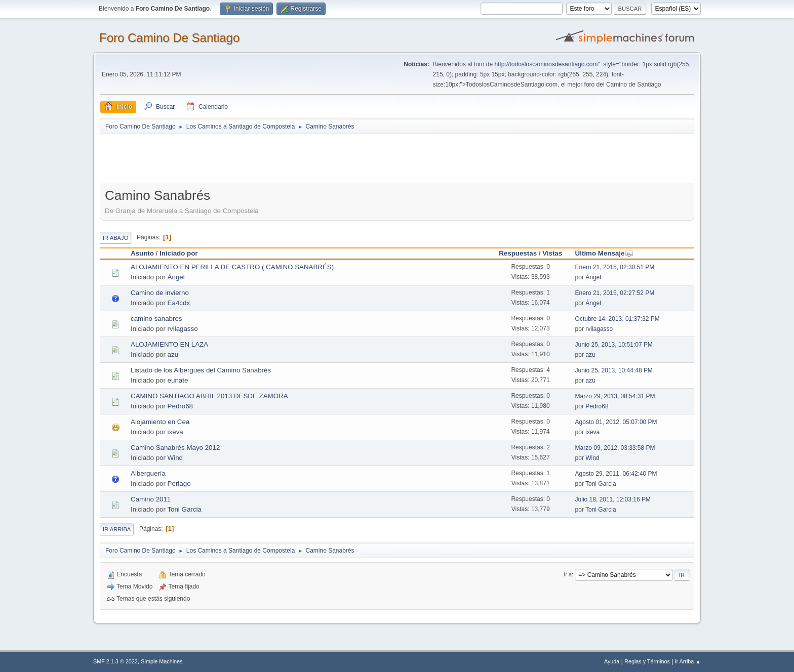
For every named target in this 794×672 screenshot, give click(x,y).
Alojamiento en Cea (160, 422)
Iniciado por (179, 253)
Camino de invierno (160, 293)
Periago (179, 484)
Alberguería (148, 473)
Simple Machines (162, 661)
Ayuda (612, 661)
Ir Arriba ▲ (688, 661)
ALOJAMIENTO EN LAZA (169, 344)
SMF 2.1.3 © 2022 (115, 661)
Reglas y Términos (647, 661)
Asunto (142, 253)
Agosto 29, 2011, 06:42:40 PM (616, 474)
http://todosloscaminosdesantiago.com (546, 64)
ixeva (175, 432)
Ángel (176, 277)
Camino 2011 (151, 499)
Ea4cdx (179, 303)
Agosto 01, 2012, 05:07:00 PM (616, 422)
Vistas (552, 253)
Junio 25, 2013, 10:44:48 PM (614, 370)
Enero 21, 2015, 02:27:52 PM (615, 293)
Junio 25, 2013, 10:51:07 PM (614, 345)
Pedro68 (180, 406)
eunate (178, 380)
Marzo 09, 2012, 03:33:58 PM (615, 448)
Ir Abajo (115, 238)
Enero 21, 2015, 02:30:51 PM (615, 267)
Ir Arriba (117, 529)
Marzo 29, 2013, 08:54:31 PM (615, 396)
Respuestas (518, 253)
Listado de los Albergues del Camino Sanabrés (201, 370)
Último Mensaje (605, 253)
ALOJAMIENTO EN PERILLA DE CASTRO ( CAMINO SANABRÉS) (232, 267)
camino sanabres (156, 319)
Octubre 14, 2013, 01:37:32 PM (618, 319)
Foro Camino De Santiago (169, 38)
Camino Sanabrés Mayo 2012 (175, 448)
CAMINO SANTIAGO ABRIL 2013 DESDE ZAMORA (209, 396)
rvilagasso (183, 329)
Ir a (568, 574)
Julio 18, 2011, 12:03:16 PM (613, 499)
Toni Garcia (601, 484)
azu (173, 354)
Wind (175, 458)
